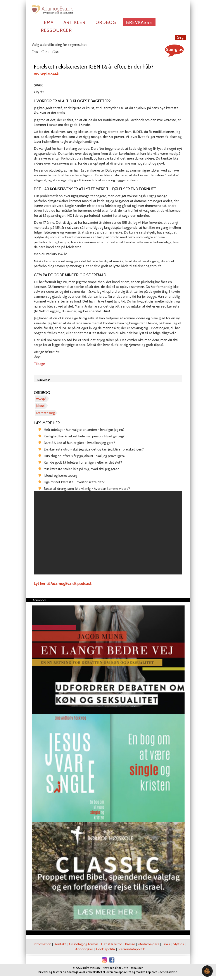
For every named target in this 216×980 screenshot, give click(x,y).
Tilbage (39, 364)
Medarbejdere (149, 944)
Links (166, 944)
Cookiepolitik (106, 949)
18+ (56, 52)
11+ (35, 52)
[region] (108, 533)
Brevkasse (139, 22)
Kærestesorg (45, 413)
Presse (130, 944)
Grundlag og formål (83, 944)
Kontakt (60, 944)
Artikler (74, 22)
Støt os (178, 944)
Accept (41, 398)
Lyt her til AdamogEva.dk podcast (63, 584)
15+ (45, 52)
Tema (47, 22)
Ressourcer (56, 30)
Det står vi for (111, 944)
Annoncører (84, 949)
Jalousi (41, 406)
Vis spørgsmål (47, 74)
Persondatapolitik (132, 949)
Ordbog (106, 22)
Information (42, 944)
